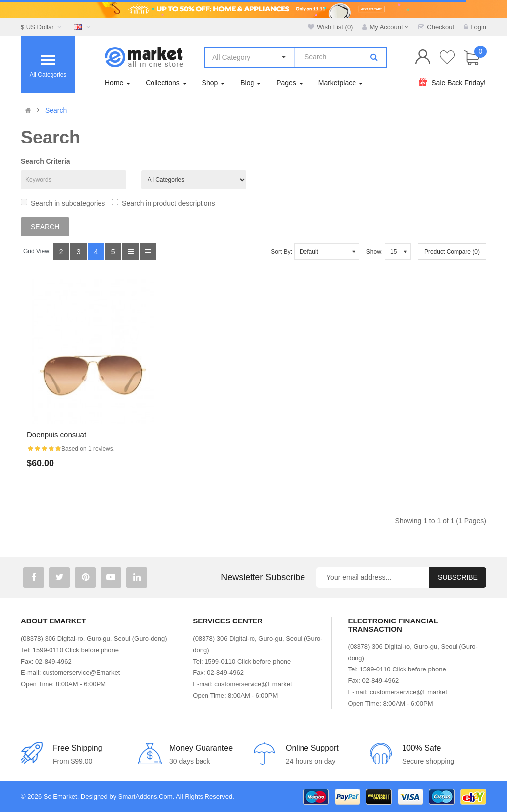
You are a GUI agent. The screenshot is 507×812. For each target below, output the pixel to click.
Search (56, 110)
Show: (375, 252)
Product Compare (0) (452, 252)
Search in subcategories (63, 203)
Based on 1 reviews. (88, 449)
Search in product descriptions (163, 203)
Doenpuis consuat (56, 435)
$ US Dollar (42, 27)
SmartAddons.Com (146, 796)
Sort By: (281, 252)
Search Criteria (46, 161)
